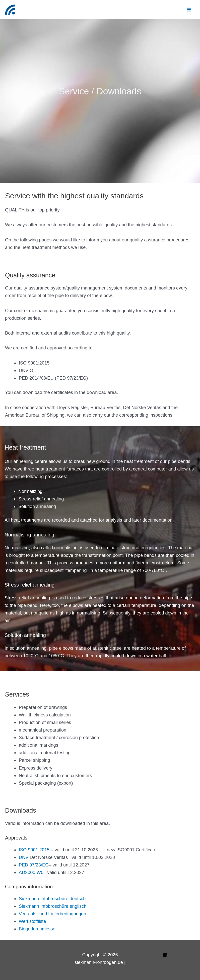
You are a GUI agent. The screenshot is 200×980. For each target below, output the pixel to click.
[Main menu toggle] (189, 10)
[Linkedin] (165, 955)
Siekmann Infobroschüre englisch (53, 906)
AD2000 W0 (31, 872)
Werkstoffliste (32, 921)
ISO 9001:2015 (34, 850)
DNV (24, 857)
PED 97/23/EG (34, 865)
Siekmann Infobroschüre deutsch (52, 899)
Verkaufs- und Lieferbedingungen (53, 914)
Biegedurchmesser (38, 929)
